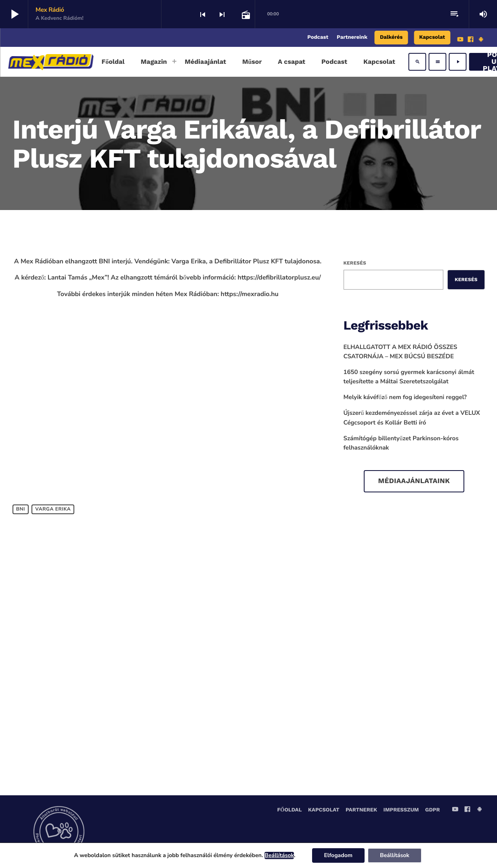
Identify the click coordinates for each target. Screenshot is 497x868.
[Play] (458, 62)
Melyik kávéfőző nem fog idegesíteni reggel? (405, 397)
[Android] (481, 40)
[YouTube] (460, 40)
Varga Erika (53, 509)
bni (21, 509)
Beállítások (279, 855)
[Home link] (51, 62)
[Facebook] (471, 40)
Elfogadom (339, 855)
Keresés (355, 263)
